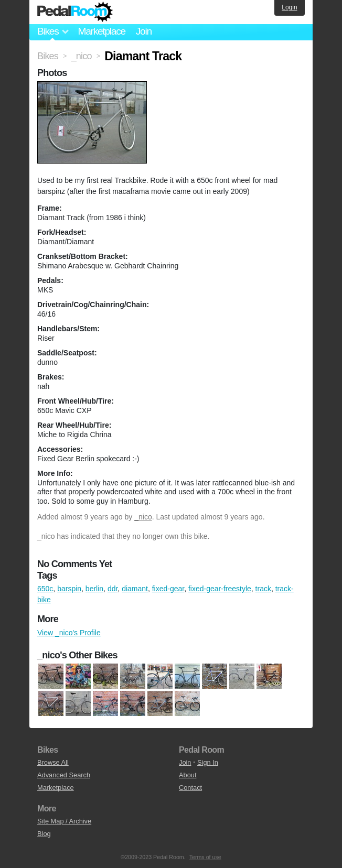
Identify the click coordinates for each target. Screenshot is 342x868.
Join (144, 31)
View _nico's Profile (69, 633)
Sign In (208, 762)
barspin (69, 589)
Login (289, 7)
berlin (94, 589)
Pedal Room (75, 12)
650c (45, 589)
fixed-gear (168, 589)
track (263, 589)
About (188, 775)
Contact (190, 788)
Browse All (53, 762)
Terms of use (205, 857)
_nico (143, 517)
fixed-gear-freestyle (220, 589)
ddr (113, 589)
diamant (135, 589)
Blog (44, 834)
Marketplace (101, 31)
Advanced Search (64, 775)
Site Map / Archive (64, 821)
